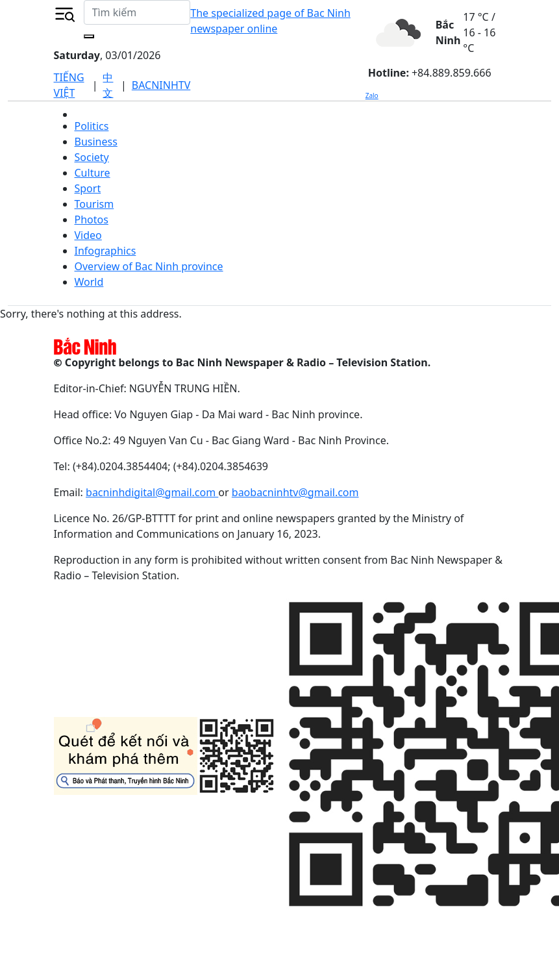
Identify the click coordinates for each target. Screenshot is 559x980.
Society (92, 157)
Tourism (94, 204)
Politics (92, 126)
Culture (93, 173)
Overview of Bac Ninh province (149, 266)
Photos (92, 220)
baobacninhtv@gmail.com (295, 492)
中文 (108, 85)
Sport (88, 188)
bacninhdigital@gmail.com (152, 492)
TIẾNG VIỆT (69, 85)
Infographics (106, 251)
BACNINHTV (161, 85)
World (89, 282)
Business (96, 142)
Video (88, 235)
